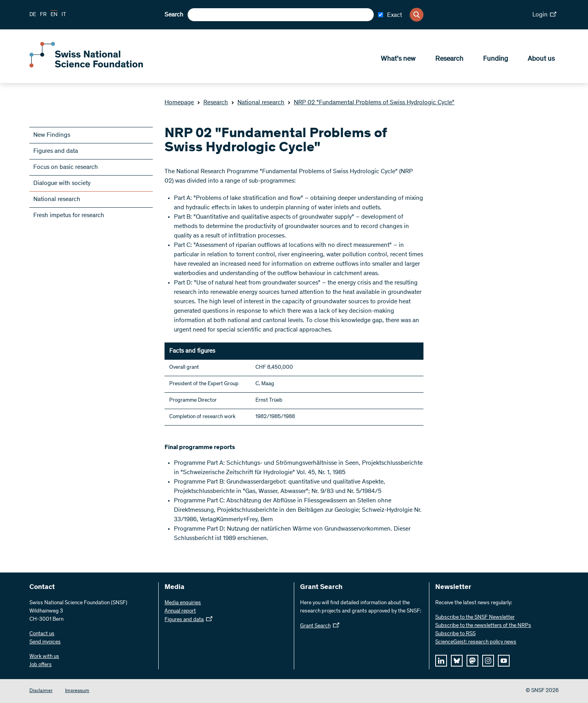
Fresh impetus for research (69, 216)
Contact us (42, 634)
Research (449, 59)
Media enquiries (183, 603)
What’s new (398, 59)
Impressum (77, 691)
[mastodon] (472, 661)
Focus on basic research (66, 167)
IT (64, 15)
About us (541, 59)
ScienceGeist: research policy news (476, 642)
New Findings (52, 135)
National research (258, 103)
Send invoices (45, 642)
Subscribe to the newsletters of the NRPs (483, 626)
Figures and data (56, 151)
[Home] (86, 66)
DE (33, 15)
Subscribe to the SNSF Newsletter (475, 618)
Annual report (180, 611)
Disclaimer (41, 691)
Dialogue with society (62, 183)
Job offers (41, 665)
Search (174, 15)
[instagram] (488, 661)
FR (43, 15)
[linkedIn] (441, 661)
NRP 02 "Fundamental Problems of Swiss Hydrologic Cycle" (371, 103)
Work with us (44, 657)
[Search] (417, 15)
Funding (496, 59)
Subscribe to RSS (455, 634)
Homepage (179, 103)
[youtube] (504, 661)
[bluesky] (457, 661)
